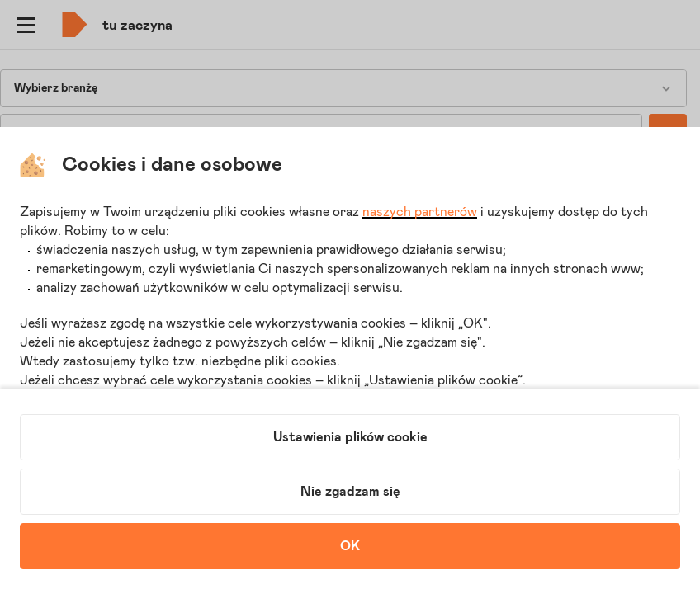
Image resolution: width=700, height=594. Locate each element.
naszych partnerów (420, 212)
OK (350, 546)
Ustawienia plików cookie (350, 437)
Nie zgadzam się (350, 492)
